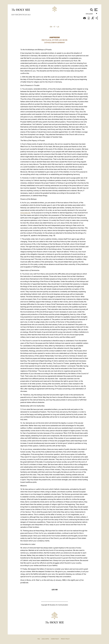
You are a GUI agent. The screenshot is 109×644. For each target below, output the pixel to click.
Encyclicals (25, 15)
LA (58, 27)
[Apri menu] (96, 10)
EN (51, 27)
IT (55, 27)
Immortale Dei (25, 213)
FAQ (39, 639)
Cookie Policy (55, 639)
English (90, 14)
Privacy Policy (65, 639)
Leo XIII (15, 15)
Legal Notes (45, 639)
